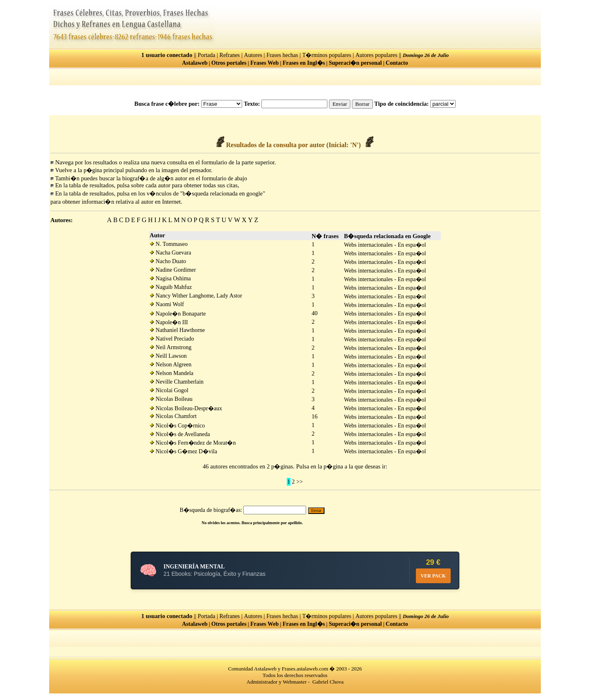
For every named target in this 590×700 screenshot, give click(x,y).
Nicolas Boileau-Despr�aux (186, 408)
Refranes (230, 55)
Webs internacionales (369, 245)
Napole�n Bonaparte (178, 314)
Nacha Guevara (170, 253)
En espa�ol (412, 245)
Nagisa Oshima (170, 278)
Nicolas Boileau (171, 399)
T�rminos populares (327, 55)
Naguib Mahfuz (171, 287)
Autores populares (376, 55)
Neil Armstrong (170, 347)
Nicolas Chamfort (173, 416)
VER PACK (433, 576)
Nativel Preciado (172, 339)
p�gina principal (104, 170)
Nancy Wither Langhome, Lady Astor (196, 296)
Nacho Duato (168, 261)
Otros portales (229, 63)
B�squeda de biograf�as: (211, 510)
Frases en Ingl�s (304, 63)
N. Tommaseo (169, 244)
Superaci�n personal (355, 63)
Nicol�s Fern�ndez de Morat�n (193, 443)
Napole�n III (169, 322)
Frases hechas (282, 55)
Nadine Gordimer (173, 270)
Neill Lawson (168, 356)
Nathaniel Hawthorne (177, 330)
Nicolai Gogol (169, 390)
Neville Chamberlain (177, 382)
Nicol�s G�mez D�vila (183, 451)
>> (300, 482)
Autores (253, 55)
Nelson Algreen (170, 365)
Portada (207, 55)
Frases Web (264, 63)
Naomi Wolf (167, 304)
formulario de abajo (225, 178)
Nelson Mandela (171, 373)
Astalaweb (195, 63)
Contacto (397, 63)
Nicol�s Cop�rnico (177, 426)
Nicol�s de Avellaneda (180, 434)
